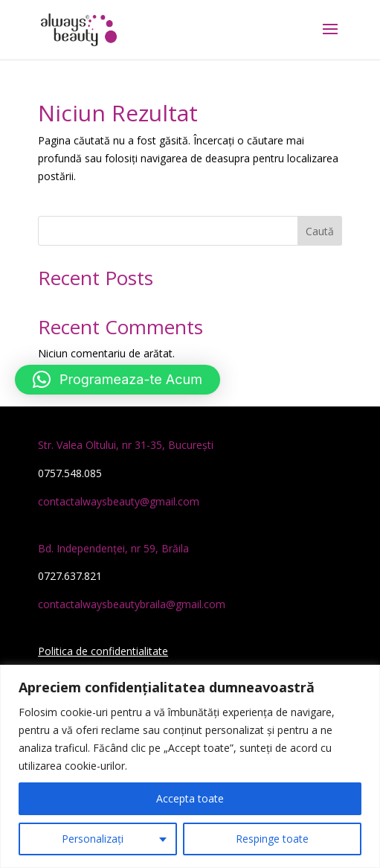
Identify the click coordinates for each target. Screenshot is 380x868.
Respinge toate (272, 839)
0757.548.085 (70, 473)
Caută (320, 231)
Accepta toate (190, 798)
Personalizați (93, 839)
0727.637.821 (70, 576)
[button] (117, 380)
